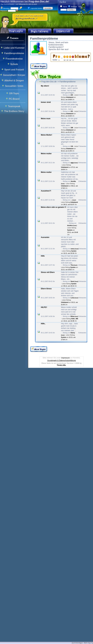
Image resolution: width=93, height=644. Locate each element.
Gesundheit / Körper (14, 75)
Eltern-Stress (46, 289)
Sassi (74, 281)
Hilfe (43, 256)
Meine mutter (46, 154)
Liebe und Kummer (14, 48)
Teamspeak (14, 106)
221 (72, 111)
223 (72, 95)
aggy (74, 163)
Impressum (65, 358)
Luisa (74, 298)
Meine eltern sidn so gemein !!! (54, 207)
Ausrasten (45, 237)
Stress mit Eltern (48, 272)
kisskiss (72, 225)
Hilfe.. (43, 324)
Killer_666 (75, 319)
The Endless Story (14, 111)
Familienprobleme (14, 53)
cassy (74, 249)
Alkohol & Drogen (14, 81)
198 (72, 128)
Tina (74, 265)
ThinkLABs (61, 365)
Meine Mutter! (46, 135)
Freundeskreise (14, 59)
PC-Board (14, 99)
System (70, 230)
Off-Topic (14, 93)
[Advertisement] (32, 401)
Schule (14, 64)
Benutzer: (5, 8)
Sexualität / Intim (14, 86)
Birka (74, 316)
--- (73, 200)
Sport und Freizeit (14, 70)
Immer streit (46, 102)
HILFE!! (44, 307)
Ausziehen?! (46, 191)
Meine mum (46, 119)
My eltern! (45, 86)
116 (72, 146)
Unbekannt (70, 97)
